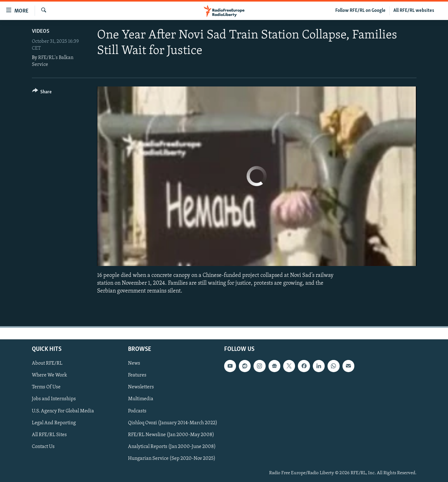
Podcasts (137, 411)
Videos (41, 31)
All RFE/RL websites (414, 11)
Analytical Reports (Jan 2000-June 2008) (172, 446)
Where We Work (49, 375)
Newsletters (141, 387)
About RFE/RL (47, 363)
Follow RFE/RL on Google (360, 11)
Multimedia (141, 399)
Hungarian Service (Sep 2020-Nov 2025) (172, 458)
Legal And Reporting (54, 423)
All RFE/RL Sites (49, 435)
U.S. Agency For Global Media (63, 411)
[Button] (42, 93)
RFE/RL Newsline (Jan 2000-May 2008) (171, 435)
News (134, 363)
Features (137, 375)
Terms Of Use (46, 387)
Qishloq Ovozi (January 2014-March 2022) (173, 423)
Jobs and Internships (54, 399)
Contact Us (43, 446)
